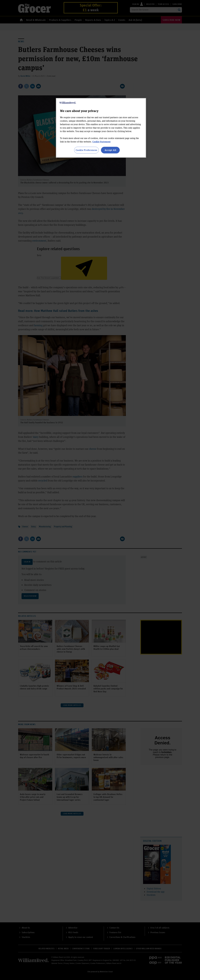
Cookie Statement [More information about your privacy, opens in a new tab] (101, 142)
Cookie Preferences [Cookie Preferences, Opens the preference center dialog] (86, 150)
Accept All (110, 150)
